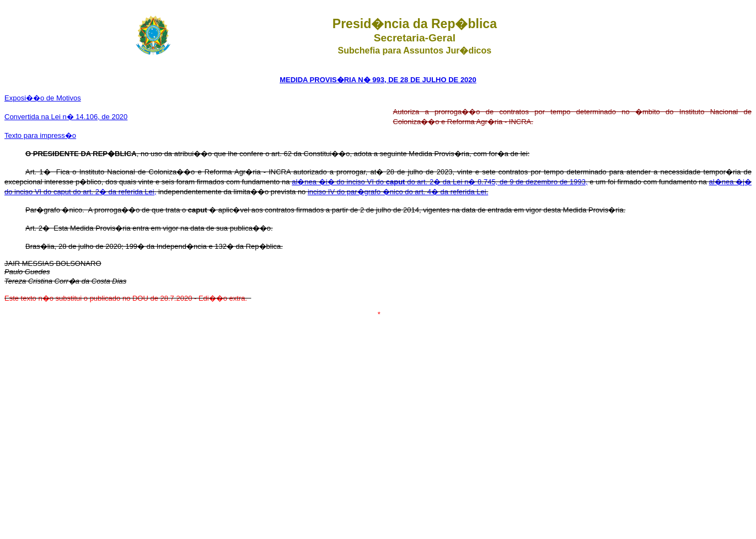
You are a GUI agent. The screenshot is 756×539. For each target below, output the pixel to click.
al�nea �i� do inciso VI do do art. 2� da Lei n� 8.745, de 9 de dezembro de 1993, (439, 182)
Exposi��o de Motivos (43, 98)
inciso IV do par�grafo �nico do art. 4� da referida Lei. (398, 192)
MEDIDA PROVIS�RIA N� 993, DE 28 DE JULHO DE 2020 (378, 80)
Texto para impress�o (40, 135)
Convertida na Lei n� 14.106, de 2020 (66, 117)
